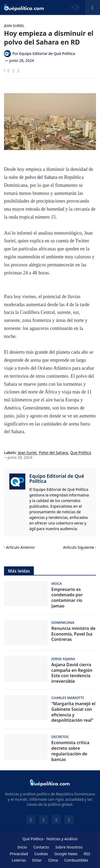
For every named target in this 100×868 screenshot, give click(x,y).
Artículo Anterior (20, 547)
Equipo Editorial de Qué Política (57, 479)
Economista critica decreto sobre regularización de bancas (71, 751)
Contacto (41, 847)
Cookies (41, 854)
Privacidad (19, 854)
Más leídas (19, 571)
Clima (53, 860)
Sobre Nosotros (69, 847)
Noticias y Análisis (62, 839)
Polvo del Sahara (53, 453)
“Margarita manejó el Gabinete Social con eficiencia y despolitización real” (73, 712)
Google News (66, 854)
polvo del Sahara (41, 177)
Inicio (22, 847)
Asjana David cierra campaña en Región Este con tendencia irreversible (72, 673)
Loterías (19, 860)
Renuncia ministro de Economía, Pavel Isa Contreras (73, 634)
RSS (87, 854)
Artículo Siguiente (79, 547)
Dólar (37, 860)
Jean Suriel (27, 453)
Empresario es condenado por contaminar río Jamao (67, 598)
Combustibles (76, 860)
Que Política (81, 453)
